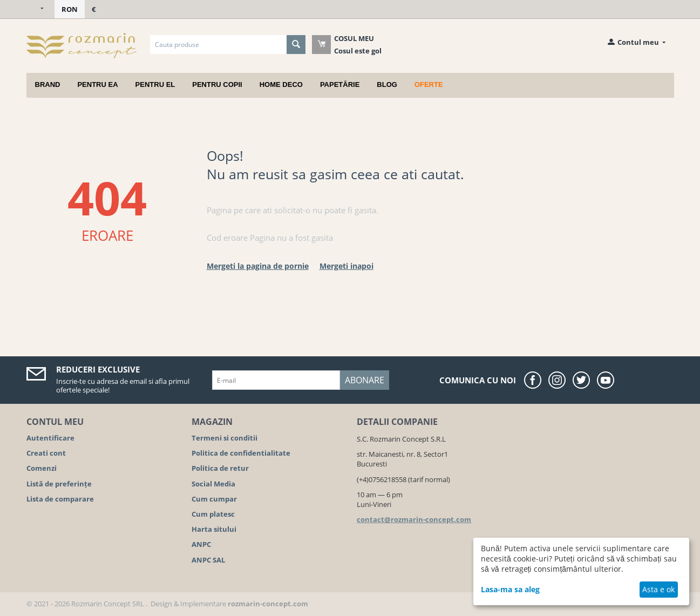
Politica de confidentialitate (241, 453)
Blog (387, 84)
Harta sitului (214, 529)
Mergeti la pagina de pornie (258, 266)
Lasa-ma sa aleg (510, 589)
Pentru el (155, 84)
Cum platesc (213, 514)
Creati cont (46, 453)
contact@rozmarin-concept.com (414, 519)
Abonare (365, 380)
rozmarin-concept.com (268, 604)
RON (70, 9)
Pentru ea (97, 84)
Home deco (281, 84)
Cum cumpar (214, 499)
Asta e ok (658, 589)
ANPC (201, 544)
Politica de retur (220, 468)
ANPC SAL (208, 560)
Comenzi (42, 468)
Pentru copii (217, 84)
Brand (48, 84)
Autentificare (50, 438)
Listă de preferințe (59, 484)
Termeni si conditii (225, 438)
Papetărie (340, 84)
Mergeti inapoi (346, 266)
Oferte (429, 84)
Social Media (213, 484)
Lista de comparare (60, 499)
